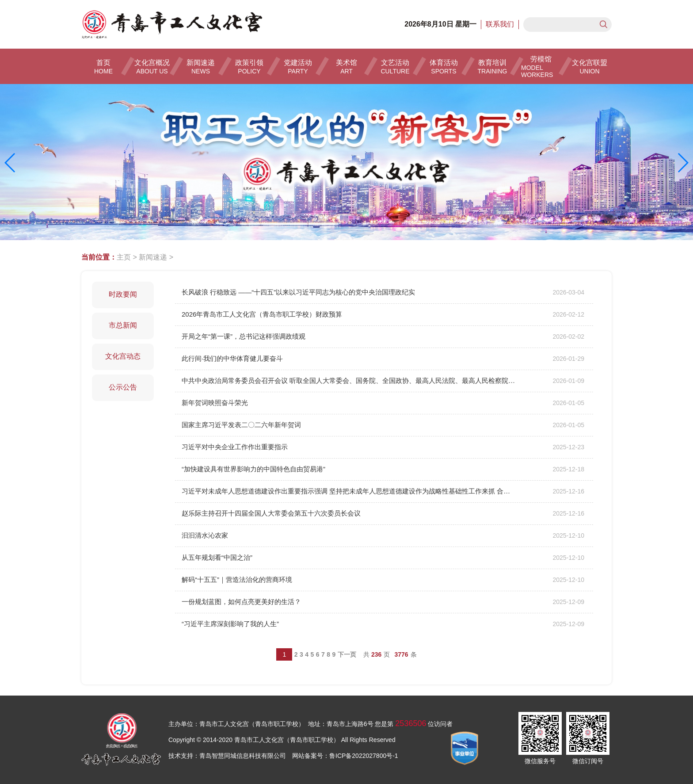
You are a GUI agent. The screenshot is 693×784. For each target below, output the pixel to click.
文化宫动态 (123, 356)
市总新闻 (123, 325)
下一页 (347, 654)
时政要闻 (123, 294)
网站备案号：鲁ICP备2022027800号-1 (345, 756)
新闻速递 (153, 257)
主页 (124, 257)
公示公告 (123, 387)
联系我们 (500, 24)
